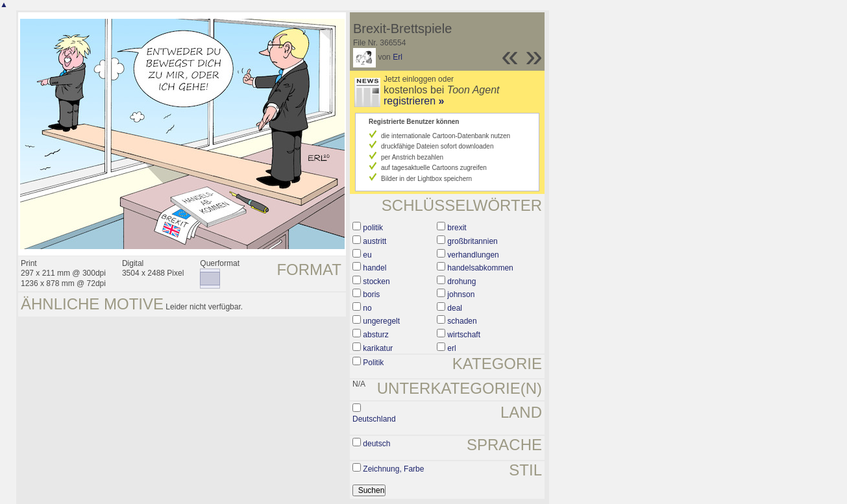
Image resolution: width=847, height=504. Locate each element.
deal (455, 308)
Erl (398, 57)
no (367, 308)
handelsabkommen (480, 268)
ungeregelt (381, 321)
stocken (376, 282)
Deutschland (374, 419)
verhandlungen (473, 255)
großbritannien (472, 241)
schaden (462, 321)
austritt (374, 241)
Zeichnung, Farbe (393, 469)
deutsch (376, 444)
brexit (457, 228)
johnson (461, 294)
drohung (461, 282)
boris (371, 294)
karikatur (378, 348)
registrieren (414, 101)
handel (374, 268)
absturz (375, 335)
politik (373, 228)
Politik (373, 363)
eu (367, 255)
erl (451, 348)
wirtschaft (464, 335)
